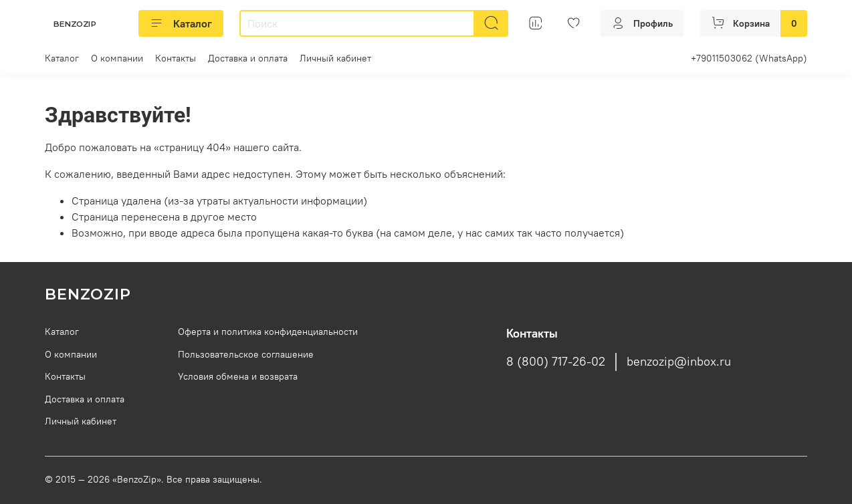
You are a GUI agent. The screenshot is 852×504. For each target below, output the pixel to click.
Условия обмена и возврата (238, 376)
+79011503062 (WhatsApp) (749, 58)
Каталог (181, 23)
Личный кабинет (335, 58)
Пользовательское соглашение (246, 354)
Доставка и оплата (248, 58)
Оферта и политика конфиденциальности (268, 332)
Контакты (176, 58)
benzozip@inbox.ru (679, 362)
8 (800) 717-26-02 (556, 362)
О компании (117, 58)
